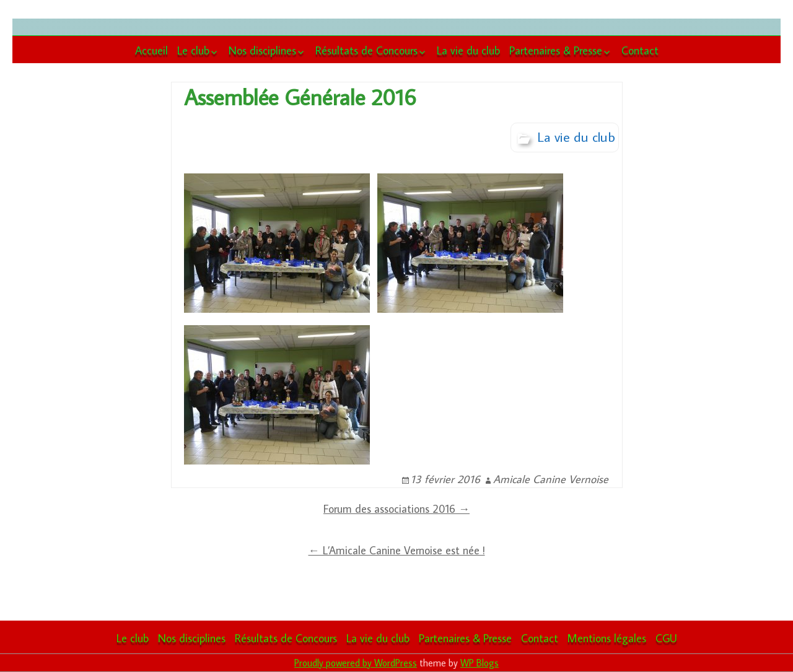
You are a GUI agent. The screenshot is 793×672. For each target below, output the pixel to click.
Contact (640, 50)
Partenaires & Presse (556, 50)
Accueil (151, 50)
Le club (193, 50)
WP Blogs (480, 663)
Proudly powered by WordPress (356, 663)
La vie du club (468, 50)
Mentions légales (607, 638)
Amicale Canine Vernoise (551, 479)
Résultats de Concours (366, 50)
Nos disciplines (262, 50)
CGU (666, 638)
